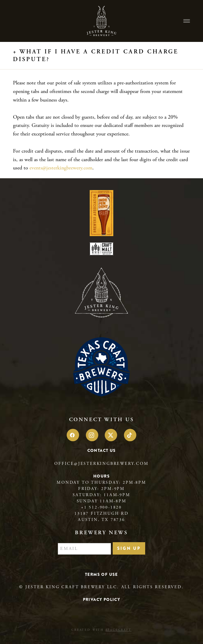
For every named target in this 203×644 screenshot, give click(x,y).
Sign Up (129, 548)
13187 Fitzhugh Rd (102, 514)
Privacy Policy (102, 599)
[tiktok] (130, 435)
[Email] (84, 549)
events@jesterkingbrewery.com (61, 168)
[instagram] (92, 435)
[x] (111, 435)
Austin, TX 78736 (102, 520)
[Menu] (187, 21)
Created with (101, 630)
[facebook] (73, 435)
